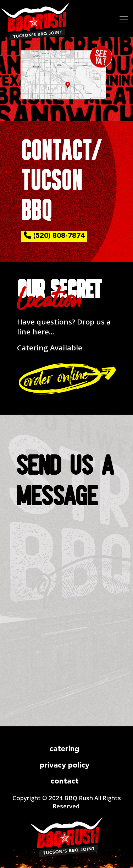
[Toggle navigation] (121, 18)
